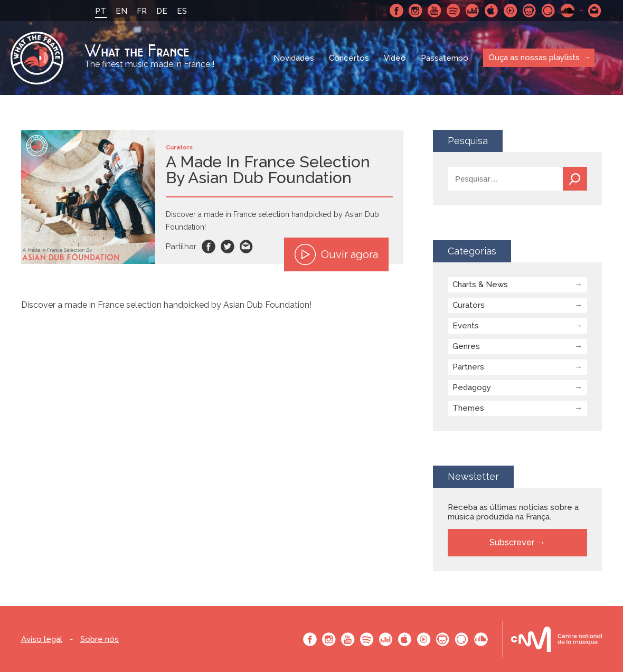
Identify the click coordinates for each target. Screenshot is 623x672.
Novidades (294, 58)
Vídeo (395, 58)
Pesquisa (575, 179)
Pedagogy (472, 387)
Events (466, 326)
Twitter (228, 247)
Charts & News (480, 285)
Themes (468, 408)
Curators (469, 305)
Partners (468, 367)
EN (121, 11)
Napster (530, 11)
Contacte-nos (595, 11)
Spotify (454, 11)
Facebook (397, 11)
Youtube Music (511, 11)
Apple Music (492, 11)
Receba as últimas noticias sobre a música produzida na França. (513, 512)
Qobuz (549, 11)
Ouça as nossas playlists (534, 58)
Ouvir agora (336, 254)
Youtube (435, 11)
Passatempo (445, 58)
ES (182, 11)
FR (142, 11)
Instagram (416, 11)
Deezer (473, 11)
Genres (466, 346)
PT (101, 11)
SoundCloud (568, 11)
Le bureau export (556, 639)
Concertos (349, 58)
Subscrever (512, 542)
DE (162, 11)
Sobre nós (100, 640)
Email (247, 247)
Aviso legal (42, 640)
